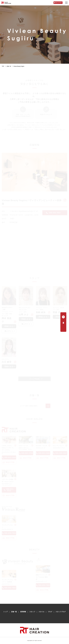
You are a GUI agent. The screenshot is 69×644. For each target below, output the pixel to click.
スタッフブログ (61, 612)
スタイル (42, 612)
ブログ (50, 612)
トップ (5, 612)
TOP (3, 66)
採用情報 (23, 612)
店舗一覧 (9, 66)
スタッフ (32, 612)
